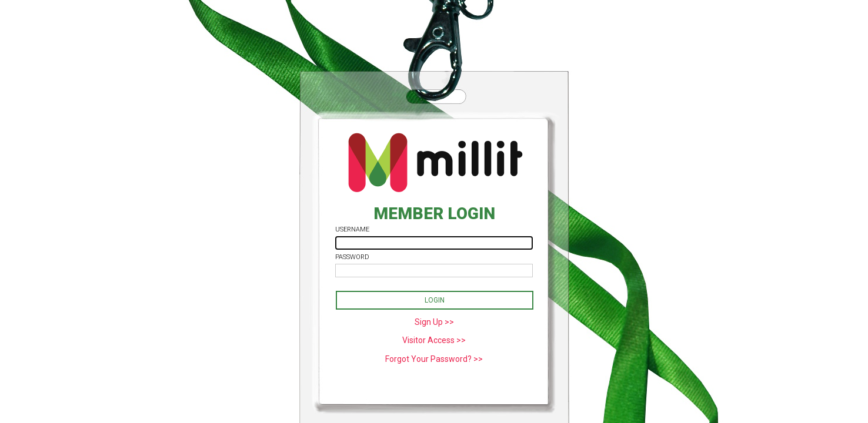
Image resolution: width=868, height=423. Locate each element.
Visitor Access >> (434, 340)
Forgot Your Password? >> (434, 359)
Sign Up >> (434, 322)
